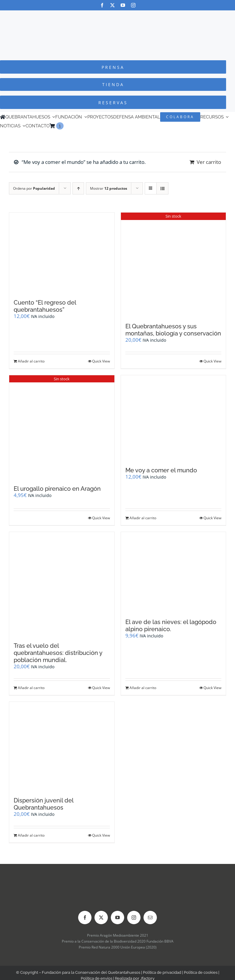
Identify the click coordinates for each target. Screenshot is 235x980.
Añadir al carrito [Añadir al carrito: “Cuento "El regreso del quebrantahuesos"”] (31, 361)
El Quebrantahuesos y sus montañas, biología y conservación (173, 330)
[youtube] (123, 5)
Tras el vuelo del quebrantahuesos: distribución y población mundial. (58, 653)
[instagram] (133, 5)
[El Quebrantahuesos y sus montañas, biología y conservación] (174, 265)
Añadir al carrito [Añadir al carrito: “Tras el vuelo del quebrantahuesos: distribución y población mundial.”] (31, 688)
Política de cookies (201, 972)
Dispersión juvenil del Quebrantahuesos (44, 804)
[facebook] (102, 5)
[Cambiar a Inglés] (66, 126)
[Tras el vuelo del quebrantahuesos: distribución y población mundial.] (62, 584)
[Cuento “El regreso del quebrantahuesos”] (62, 253)
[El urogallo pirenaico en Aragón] (62, 427)
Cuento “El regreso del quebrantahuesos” (45, 306)
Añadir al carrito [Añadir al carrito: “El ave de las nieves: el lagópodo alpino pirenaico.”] (143, 688)
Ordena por (34, 188)
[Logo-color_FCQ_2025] (118, 16)
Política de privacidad (162, 972)
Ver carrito (209, 162)
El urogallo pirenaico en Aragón (57, 489)
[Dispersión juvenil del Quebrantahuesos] (62, 746)
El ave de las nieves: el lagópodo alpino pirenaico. (171, 626)
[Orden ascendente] (78, 188)
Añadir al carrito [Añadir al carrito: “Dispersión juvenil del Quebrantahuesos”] (31, 835)
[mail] (150, 918)
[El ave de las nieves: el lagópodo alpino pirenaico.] (174, 572)
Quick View (101, 361)
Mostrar (109, 188)
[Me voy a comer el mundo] (174, 418)
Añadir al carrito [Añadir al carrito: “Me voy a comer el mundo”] (143, 518)
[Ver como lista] (162, 188)
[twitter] (112, 5)
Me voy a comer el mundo (161, 470)
